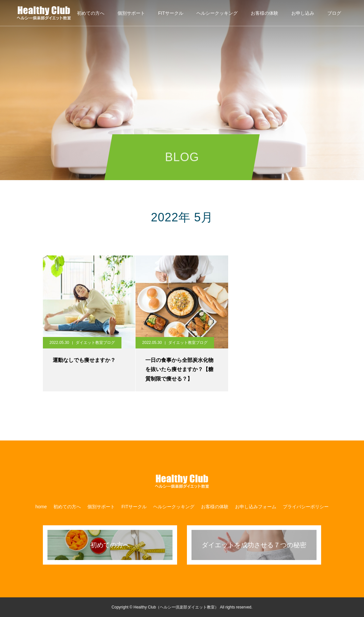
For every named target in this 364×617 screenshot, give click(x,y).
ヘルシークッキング (217, 13)
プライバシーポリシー (306, 507)
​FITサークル (171, 13)
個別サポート (131, 13)
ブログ (334, 13)
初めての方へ (91, 13)
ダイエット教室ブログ (95, 343)
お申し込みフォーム (256, 507)
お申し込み (303, 13)
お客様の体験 (264, 13)
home (41, 507)
